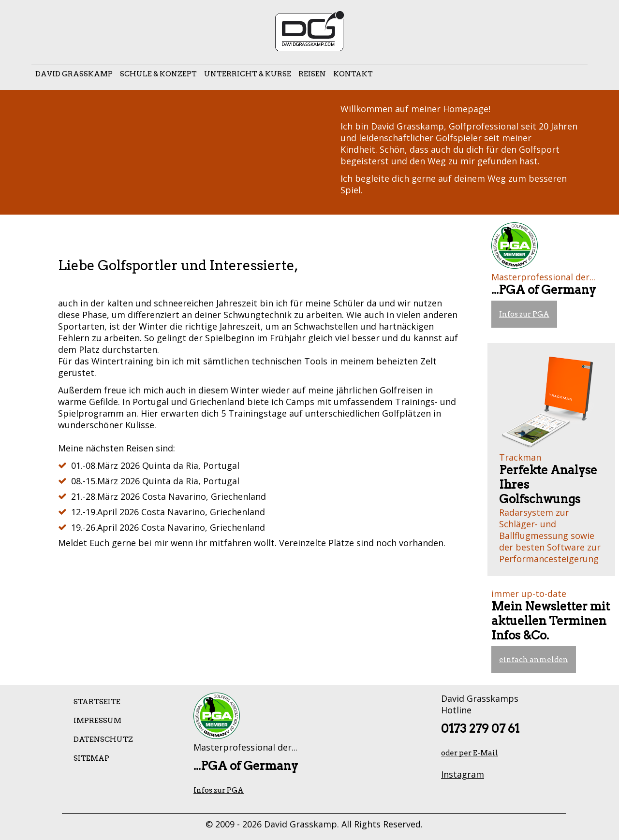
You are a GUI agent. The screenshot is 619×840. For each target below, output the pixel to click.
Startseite (97, 702)
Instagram (463, 774)
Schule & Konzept (158, 74)
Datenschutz (103, 739)
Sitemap (91, 758)
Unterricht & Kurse (248, 74)
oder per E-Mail (470, 753)
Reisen (312, 74)
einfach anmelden (534, 660)
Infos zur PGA (524, 314)
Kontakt (353, 74)
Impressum (97, 721)
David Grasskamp (74, 74)
